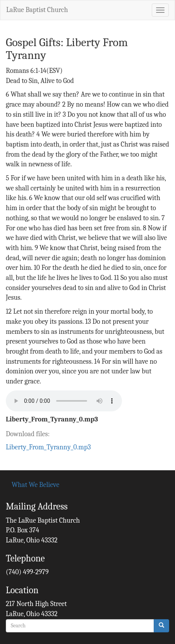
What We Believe (35, 485)
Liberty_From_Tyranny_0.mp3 (52, 419)
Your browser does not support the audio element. (64, 401)
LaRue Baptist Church (37, 10)
